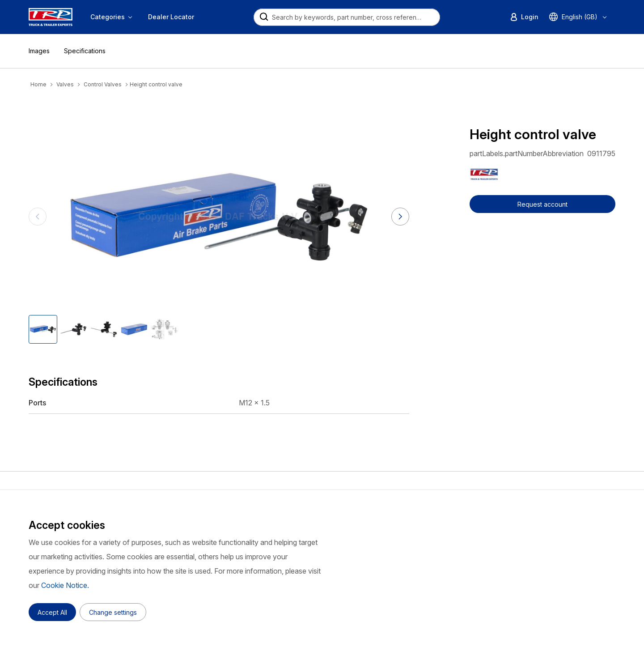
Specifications (85, 51)
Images (39, 51)
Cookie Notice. (65, 585)
